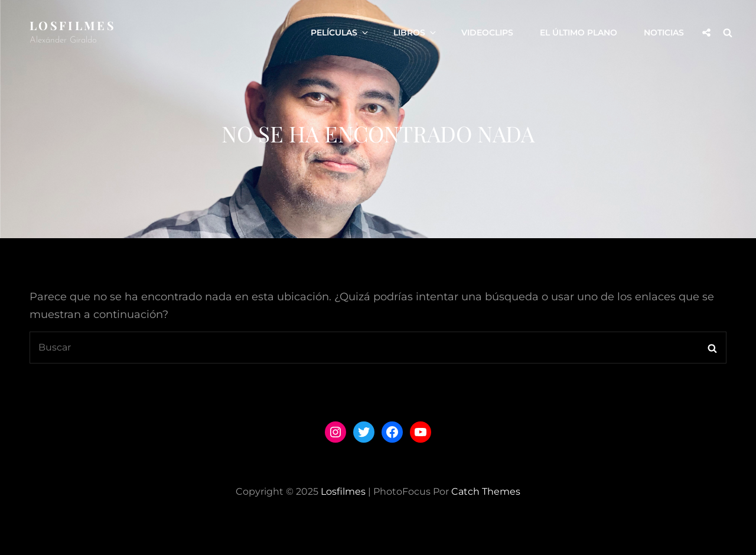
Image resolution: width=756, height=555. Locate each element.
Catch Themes (486, 491)
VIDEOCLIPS (487, 33)
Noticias (664, 33)
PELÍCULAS (340, 33)
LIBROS (416, 33)
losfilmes (73, 25)
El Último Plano (579, 33)
